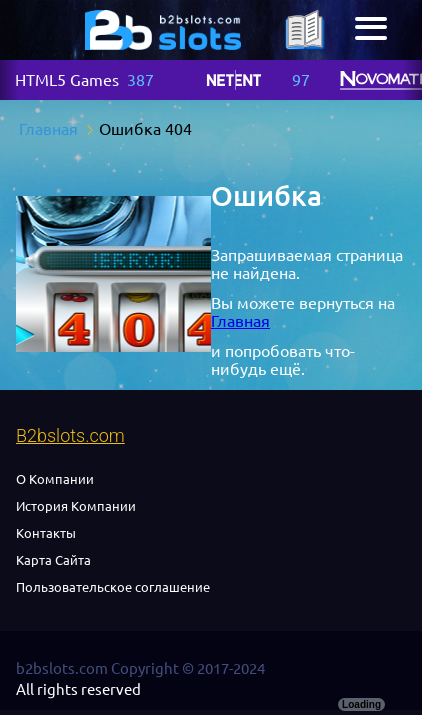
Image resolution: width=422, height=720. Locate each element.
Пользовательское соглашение (113, 587)
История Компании (76, 506)
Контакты (46, 533)
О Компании (55, 479)
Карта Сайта (53, 560)
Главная (240, 321)
